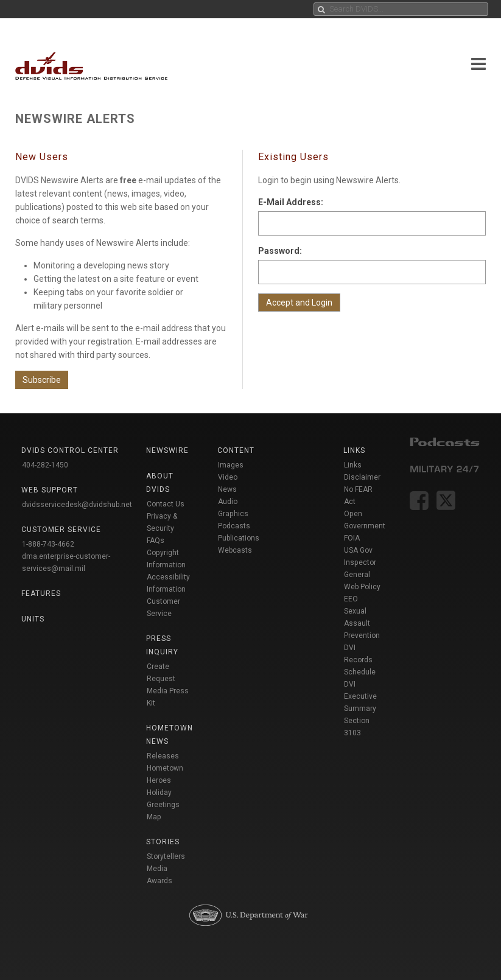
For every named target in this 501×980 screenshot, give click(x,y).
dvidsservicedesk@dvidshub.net (77, 505)
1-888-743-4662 (48, 544)
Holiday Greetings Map (163, 805)
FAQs (156, 541)
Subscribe (42, 380)
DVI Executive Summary (360, 696)
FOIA (352, 538)
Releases (163, 756)
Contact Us (166, 504)
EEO (351, 599)
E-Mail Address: (291, 202)
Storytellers (166, 856)
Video (228, 477)
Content (236, 450)
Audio (228, 502)
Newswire (167, 450)
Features (41, 593)
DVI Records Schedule (360, 660)
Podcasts (234, 526)
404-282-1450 (45, 465)
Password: (280, 251)
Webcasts (235, 550)
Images (231, 465)
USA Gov (358, 550)
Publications (239, 538)
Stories (163, 842)
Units (33, 619)
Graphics (233, 514)
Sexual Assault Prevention (362, 623)
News (227, 489)
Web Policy (362, 587)
